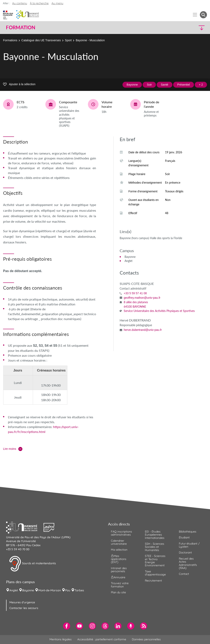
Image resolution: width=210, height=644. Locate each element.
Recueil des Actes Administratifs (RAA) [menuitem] (188, 563)
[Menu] (195, 15)
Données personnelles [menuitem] (146, 639)
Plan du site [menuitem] (118, 592)
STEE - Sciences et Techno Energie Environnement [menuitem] (155, 561)
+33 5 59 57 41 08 (135, 293)
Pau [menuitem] (68, 590)
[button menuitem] (203, 15)
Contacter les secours (24, 608)
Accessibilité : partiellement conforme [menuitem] (102, 639)
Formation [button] (21, 27)
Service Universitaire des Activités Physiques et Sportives (159, 311)
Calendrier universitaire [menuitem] (119, 542)
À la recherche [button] (39, 3)
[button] (183, 28)
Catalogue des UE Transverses (41, 40)
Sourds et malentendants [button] (32, 564)
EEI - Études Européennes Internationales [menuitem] (155, 535)
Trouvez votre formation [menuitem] (120, 585)
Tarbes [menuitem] (79, 590)
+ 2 (201, 85)
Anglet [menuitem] (14, 590)
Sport (68, 40)
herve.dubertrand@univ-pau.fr (143, 330)
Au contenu (20, 3)
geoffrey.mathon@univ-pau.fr (142, 298)
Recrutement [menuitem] (153, 581)
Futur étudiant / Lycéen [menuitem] (189, 545)
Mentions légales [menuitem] (61, 639)
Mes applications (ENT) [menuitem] (119, 559)
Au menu (57, 3)
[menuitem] (67, 626)
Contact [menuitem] (184, 574)
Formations (10, 40)
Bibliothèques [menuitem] (188, 532)
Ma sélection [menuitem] (119, 550)
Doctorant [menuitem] (185, 552)
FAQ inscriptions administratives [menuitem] (121, 533)
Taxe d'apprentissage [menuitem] (155, 573)
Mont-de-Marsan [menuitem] (50, 590)
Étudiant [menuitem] (184, 537)
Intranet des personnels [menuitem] (119, 570)
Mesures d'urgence (22, 602)
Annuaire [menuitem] (118, 577)
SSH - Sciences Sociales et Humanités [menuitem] (155, 547)
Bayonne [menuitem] (28, 590)
